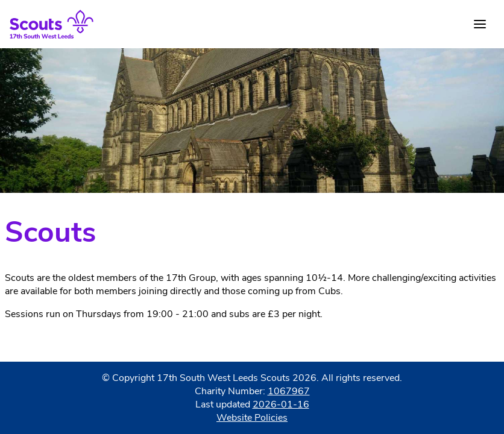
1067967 (289, 391)
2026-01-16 (281, 404)
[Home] (52, 24)
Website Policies (252, 418)
